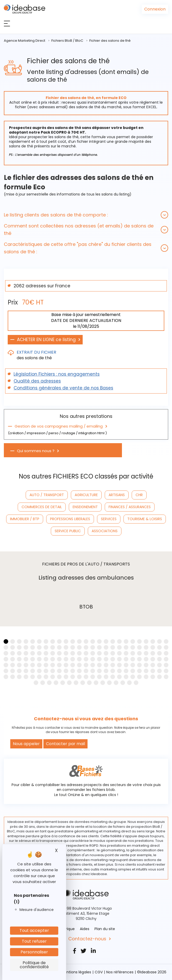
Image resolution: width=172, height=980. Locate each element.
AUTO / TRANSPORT (47, 495)
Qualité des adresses (37, 381)
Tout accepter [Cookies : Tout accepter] (34, 930)
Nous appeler (26, 744)
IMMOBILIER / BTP (25, 519)
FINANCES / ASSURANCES (130, 507)
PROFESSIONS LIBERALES (70, 519)
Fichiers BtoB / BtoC (67, 41)
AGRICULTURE (86, 495)
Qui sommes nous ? (36, 451)
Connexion (155, 9)
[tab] (86, 215)
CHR (139, 495)
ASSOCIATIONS (105, 531)
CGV (99, 972)
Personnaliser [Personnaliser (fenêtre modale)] (34, 952)
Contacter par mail (65, 744)
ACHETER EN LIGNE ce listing (46, 340)
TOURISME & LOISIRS (145, 519)
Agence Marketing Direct (25, 41)
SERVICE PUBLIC (68, 531)
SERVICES (109, 519)
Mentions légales (76, 972)
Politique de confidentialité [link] (34, 965)
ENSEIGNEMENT (85, 507)
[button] (86, 215)
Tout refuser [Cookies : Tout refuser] (34, 941)
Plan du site (105, 929)
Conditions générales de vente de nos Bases (63, 388)
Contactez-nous (87, 939)
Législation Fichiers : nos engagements (57, 374)
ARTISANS (117, 495)
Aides (85, 929)
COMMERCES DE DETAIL (42, 507)
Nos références (120, 972)
